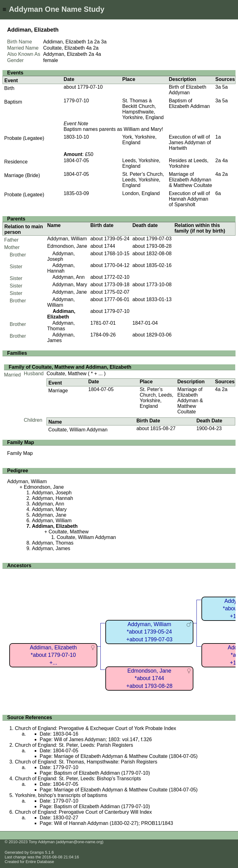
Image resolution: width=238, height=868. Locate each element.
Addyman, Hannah (61, 268)
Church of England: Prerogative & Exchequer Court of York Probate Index (95, 728)
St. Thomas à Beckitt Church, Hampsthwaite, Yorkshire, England (143, 109)
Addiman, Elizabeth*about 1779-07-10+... (53, 655)
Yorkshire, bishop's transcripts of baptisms (61, 795)
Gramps (37, 852)
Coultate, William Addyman (78, 430)
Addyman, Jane (70, 292)
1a (90, 42)
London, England (141, 193)
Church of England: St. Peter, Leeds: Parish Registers (74, 745)
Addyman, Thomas (61, 326)
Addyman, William (67, 239)
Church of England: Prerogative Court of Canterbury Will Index (83, 812)
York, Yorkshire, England (139, 140)
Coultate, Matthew (66, 374)
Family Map (20, 453)
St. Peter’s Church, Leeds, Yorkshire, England (143, 180)
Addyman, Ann (68, 277)
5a (225, 87)
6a (218, 193)
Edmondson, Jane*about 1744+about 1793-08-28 (149, 678)
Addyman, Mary (70, 285)
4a (89, 48)
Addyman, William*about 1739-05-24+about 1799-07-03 (149, 632)
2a (97, 42)
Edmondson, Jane (67, 246)
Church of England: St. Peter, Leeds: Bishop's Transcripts (78, 779)
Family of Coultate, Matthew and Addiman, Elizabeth (70, 367)
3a (104, 42)
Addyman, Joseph (61, 256)
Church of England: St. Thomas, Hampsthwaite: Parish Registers (86, 762)
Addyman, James (61, 338)
